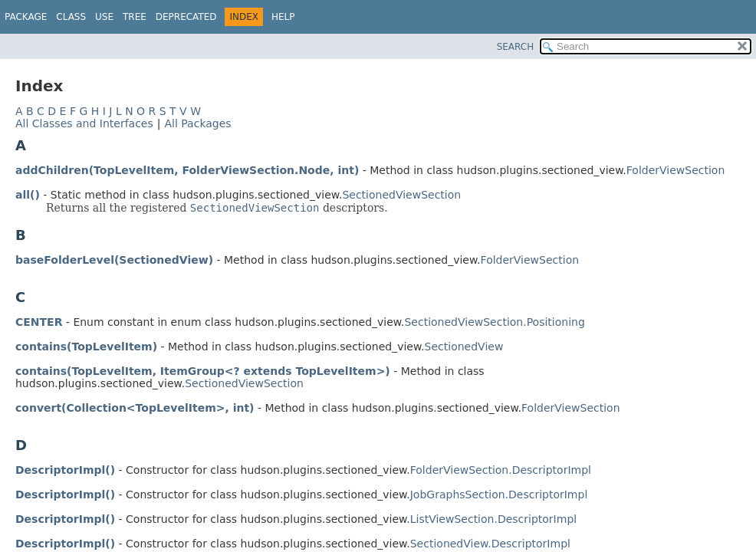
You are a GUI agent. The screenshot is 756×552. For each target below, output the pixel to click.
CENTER (39, 322)
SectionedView (464, 347)
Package (26, 17)
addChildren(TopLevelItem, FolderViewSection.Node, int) (187, 170)
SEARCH (516, 47)
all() (28, 195)
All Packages (197, 123)
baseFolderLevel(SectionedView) (114, 260)
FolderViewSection (676, 170)
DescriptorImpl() (65, 470)
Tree (135, 17)
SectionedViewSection (401, 195)
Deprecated (186, 17)
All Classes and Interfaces (84, 123)
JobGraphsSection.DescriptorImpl (499, 495)
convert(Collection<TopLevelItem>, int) (135, 408)
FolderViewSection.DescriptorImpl (501, 470)
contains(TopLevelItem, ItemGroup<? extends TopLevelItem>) (203, 371)
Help (283, 17)
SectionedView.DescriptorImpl (490, 544)
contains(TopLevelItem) (86, 347)
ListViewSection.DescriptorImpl (493, 519)
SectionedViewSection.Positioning (494, 322)
